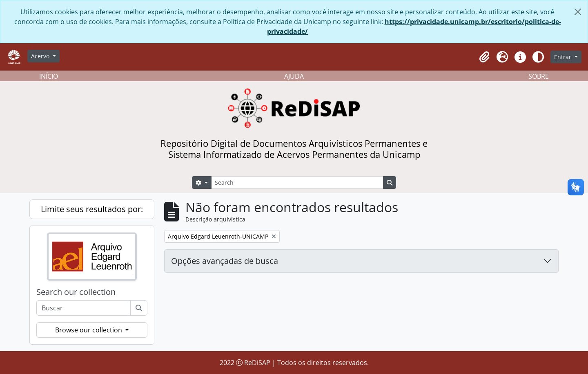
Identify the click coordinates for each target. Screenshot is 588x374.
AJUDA (294, 76)
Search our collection (76, 292)
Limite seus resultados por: (92, 209)
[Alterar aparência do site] (538, 57)
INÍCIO (49, 76)
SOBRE (539, 76)
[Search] (297, 183)
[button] (484, 57)
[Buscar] (139, 308)
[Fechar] (578, 12)
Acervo (41, 56)
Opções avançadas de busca (225, 261)
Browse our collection (89, 330)
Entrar (563, 57)
